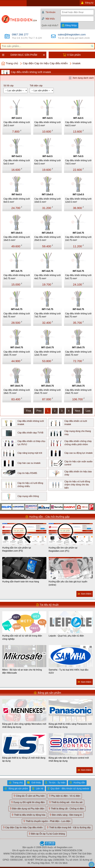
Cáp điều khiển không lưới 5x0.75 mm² (78, 277)
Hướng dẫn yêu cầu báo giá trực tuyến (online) (68, 583)
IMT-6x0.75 (17, 309)
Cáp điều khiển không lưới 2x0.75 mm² (78, 239)
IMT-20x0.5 (48, 233)
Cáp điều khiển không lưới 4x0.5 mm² (78, 124)
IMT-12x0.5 (78, 194)
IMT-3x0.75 (17, 271)
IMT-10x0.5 (48, 194)
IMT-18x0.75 (17, 386)
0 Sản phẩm (74, 55)
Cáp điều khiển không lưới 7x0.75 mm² (47, 315)
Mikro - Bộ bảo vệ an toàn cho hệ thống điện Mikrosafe (22, 671)
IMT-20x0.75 (47, 386)
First (28, 411)
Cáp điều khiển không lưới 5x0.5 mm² (17, 162)
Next (78, 411)
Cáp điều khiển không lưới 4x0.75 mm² (47, 277)
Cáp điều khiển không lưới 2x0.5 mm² (17, 124)
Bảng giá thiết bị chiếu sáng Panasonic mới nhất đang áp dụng (70, 725)
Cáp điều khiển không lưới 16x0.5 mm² (17, 239)
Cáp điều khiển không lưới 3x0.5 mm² (47, 124)
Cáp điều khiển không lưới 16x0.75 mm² (78, 353)
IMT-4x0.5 (78, 118)
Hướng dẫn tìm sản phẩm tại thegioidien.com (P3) (17, 549)
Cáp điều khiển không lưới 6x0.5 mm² (47, 162)
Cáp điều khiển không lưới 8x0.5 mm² (17, 200)
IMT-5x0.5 (17, 156)
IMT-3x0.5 (47, 118)
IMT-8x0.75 (78, 309)
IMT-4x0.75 (48, 271)
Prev (39, 411)
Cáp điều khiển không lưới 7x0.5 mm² (78, 162)
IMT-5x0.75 (78, 271)
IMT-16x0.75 (78, 347)
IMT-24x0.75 (78, 386)
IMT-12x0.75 (47, 347)
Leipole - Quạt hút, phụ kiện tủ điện (66, 636)
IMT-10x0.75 (17, 347)
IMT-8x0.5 (17, 194)
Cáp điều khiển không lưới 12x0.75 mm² (47, 353)
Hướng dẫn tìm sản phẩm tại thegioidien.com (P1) (63, 549)
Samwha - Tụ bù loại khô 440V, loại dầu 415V (68, 671)
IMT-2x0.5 (17, 118)
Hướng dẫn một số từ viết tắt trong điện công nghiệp (22, 637)
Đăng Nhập (71, 25)
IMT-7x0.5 (78, 156)
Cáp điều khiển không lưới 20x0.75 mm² (47, 392)
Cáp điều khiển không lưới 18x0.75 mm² (17, 392)
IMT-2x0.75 (78, 233)
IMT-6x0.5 (47, 156)
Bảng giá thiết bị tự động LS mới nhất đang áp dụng (24, 759)
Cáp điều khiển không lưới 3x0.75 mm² (17, 277)
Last (88, 411)
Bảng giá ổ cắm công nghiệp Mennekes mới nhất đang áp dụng (24, 725)
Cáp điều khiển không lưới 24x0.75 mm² (78, 392)
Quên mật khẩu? (50, 25)
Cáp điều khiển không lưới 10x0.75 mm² (17, 353)
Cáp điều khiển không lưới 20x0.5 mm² (47, 239)
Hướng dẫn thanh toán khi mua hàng (21, 582)
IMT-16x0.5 (17, 233)
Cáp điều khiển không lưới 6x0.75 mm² (17, 315)
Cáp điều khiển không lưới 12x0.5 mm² (78, 200)
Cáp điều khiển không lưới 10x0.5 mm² (47, 200)
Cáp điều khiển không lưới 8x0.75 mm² (78, 315)
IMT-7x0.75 (48, 309)
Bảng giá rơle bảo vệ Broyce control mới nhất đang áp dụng (69, 759)
